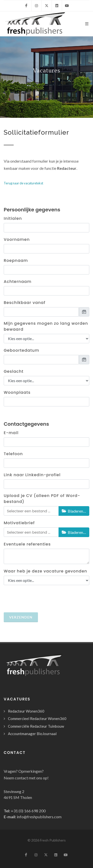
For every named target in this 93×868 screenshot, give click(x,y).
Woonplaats (17, 392)
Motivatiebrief (19, 523)
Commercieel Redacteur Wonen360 (37, 719)
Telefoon (13, 454)
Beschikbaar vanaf (25, 303)
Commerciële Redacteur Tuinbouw (36, 726)
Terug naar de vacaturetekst (23, 183)
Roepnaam (16, 260)
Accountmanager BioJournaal (32, 734)
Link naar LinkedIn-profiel (32, 475)
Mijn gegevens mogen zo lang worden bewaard (46, 326)
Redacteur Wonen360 (26, 711)
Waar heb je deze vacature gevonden (45, 571)
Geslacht (14, 371)
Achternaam (18, 282)
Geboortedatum (21, 350)
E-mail (11, 433)
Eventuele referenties (27, 544)
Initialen (13, 218)
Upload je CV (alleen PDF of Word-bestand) (42, 499)
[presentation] (45, 599)
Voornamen (17, 239)
